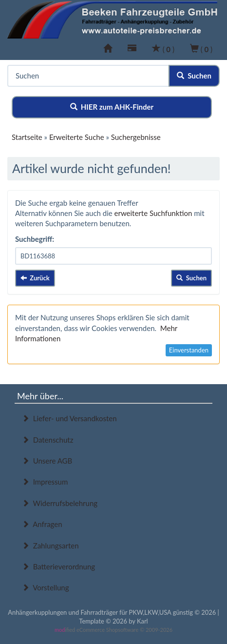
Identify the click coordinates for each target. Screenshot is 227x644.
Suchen (194, 76)
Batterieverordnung (58, 566)
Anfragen (42, 524)
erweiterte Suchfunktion (153, 213)
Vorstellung (45, 587)
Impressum (45, 482)
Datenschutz (47, 440)
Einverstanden (189, 350)
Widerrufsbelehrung (60, 503)
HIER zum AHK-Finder (112, 107)
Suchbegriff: (35, 239)
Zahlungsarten (50, 546)
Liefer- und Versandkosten (69, 418)
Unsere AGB (47, 461)
